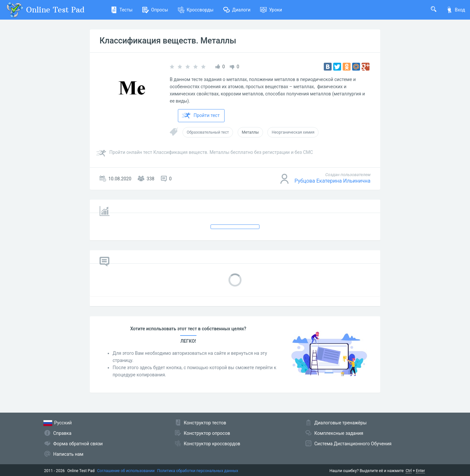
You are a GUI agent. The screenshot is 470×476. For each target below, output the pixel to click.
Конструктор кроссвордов (212, 444)
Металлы (250, 132)
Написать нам (68, 454)
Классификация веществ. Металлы (168, 41)
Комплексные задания (339, 433)
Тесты (122, 10)
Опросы (155, 10)
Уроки (271, 10)
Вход (456, 10)
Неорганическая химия (293, 132)
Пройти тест (201, 116)
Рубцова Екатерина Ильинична (332, 181)
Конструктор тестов (205, 423)
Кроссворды (196, 10)
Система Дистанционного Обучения (353, 444)
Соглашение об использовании (126, 471)
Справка (62, 433)
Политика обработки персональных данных (198, 471)
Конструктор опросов (207, 433)
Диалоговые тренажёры (340, 423)
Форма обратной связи (78, 444)
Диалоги (237, 10)
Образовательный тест (208, 132)
